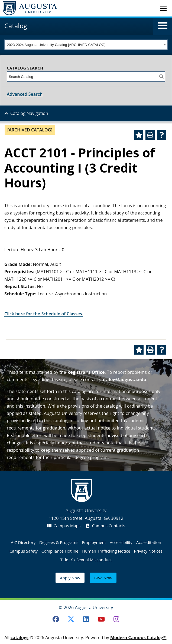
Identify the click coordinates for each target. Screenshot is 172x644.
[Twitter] (71, 619)
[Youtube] (101, 619)
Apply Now (70, 578)
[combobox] (86, 45)
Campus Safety (24, 551)
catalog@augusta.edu (123, 379)
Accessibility (121, 542)
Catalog (16, 26)
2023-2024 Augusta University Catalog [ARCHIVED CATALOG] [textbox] (56, 45)
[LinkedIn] (86, 619)
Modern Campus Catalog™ (138, 638)
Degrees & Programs (59, 542)
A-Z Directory (23, 542)
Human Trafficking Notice (106, 551)
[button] (163, 26)
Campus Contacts (106, 526)
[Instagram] (116, 619)
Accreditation (149, 542)
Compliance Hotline (60, 551)
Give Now (103, 578)
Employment (94, 542)
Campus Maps (64, 526)
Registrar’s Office (86, 372)
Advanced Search (25, 94)
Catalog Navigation (29, 113)
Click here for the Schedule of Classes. (44, 314)
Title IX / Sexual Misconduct (86, 560)
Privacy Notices (148, 551)
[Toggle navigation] (163, 8)
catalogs (20, 638)
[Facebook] (56, 619)
